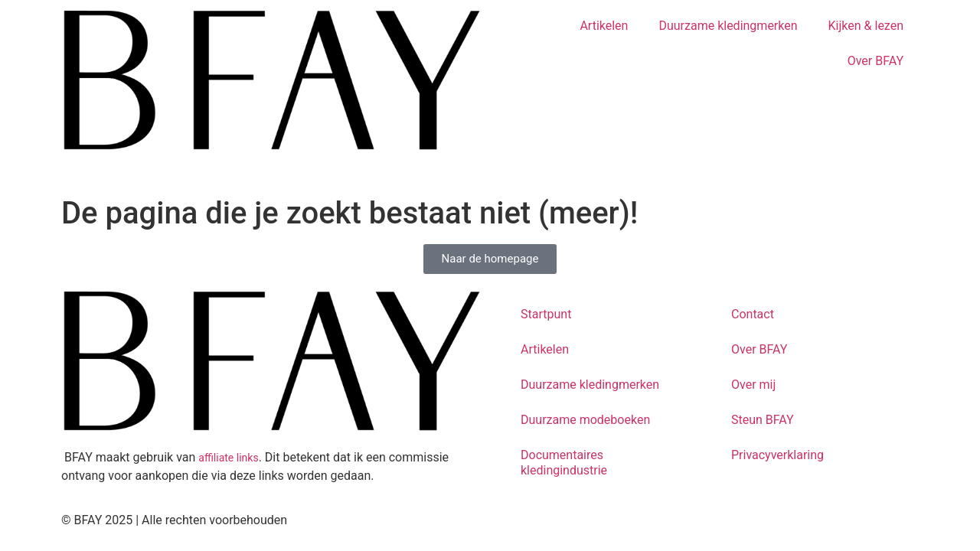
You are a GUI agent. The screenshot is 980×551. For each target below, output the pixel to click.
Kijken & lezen (866, 26)
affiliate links (228, 458)
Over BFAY (875, 61)
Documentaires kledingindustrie (564, 463)
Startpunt (546, 314)
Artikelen (604, 26)
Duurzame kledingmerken (728, 26)
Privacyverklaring (777, 455)
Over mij (753, 385)
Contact (753, 314)
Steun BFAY (763, 420)
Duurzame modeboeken (585, 420)
